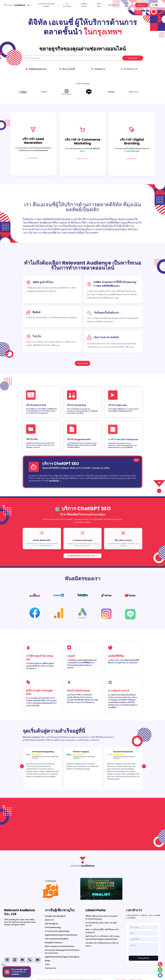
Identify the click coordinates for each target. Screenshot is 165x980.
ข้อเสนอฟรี (133, 58)
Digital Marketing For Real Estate (61, 935)
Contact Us (50, 968)
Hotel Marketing (53, 927)
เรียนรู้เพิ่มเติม (55, 482)
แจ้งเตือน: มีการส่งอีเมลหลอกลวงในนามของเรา (102, 944)
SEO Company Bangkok (57, 939)
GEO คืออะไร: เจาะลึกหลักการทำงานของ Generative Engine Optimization (103, 938)
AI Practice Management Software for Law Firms (62, 952)
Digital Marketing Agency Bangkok (62, 957)
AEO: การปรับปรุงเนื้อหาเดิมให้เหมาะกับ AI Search (102, 931)
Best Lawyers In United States (60, 946)
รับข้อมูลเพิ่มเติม (143, 958)
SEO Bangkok (51, 924)
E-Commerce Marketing (57, 931)
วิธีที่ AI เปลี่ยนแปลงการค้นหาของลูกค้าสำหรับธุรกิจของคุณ (102, 917)
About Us (49, 920)
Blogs (48, 961)
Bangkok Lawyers (54, 942)
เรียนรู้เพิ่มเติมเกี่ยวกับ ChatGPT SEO (82, 557)
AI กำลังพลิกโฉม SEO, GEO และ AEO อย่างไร (101, 924)
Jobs (47, 964)
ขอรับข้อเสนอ (142, 5)
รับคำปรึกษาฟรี (33, 160)
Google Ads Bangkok (55, 916)
